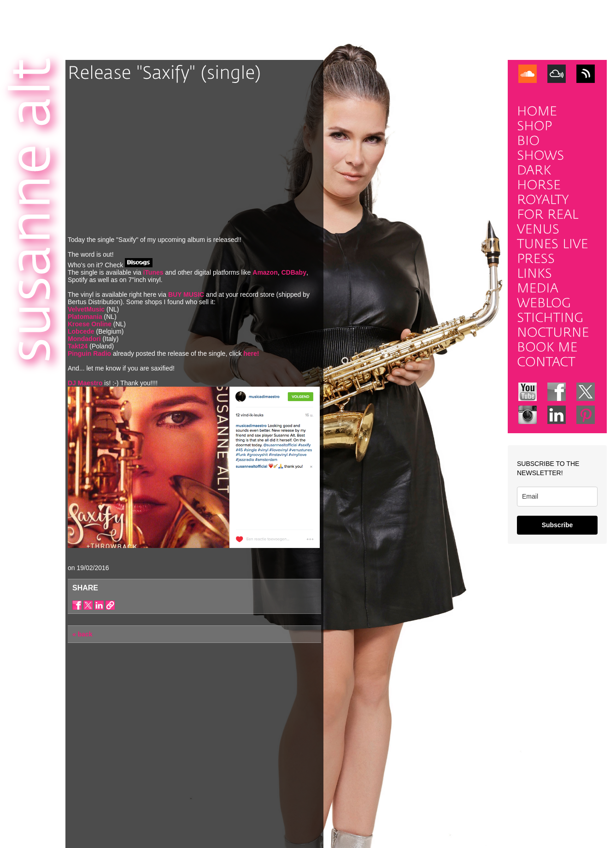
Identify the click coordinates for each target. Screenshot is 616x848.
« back (82, 634)
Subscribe (557, 525)
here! (251, 353)
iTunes (153, 272)
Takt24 (78, 346)
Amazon (265, 272)
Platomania (85, 317)
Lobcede (81, 331)
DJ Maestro (85, 383)
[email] (557, 497)
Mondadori (85, 339)
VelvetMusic (86, 309)
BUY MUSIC (186, 294)
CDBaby (294, 272)
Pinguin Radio (89, 353)
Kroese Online (91, 324)
